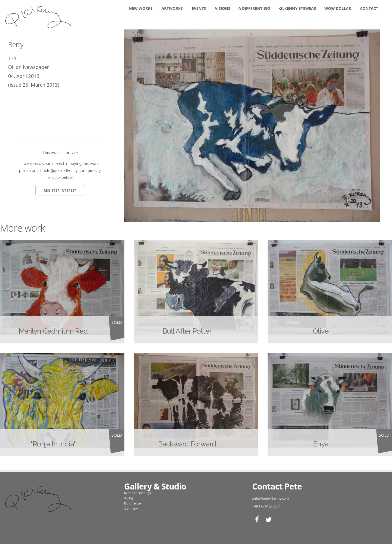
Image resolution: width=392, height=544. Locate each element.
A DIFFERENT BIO (254, 8)
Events (199, 8)
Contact (369, 8)
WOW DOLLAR (338, 8)
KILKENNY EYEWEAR (297, 8)
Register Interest (60, 190)
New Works (141, 8)
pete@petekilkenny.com (270, 498)
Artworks (172, 8)
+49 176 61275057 (266, 506)
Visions (223, 8)
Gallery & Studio (155, 486)
